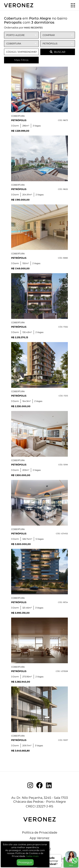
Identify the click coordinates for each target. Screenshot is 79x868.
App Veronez (39, 838)
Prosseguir (25, 862)
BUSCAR (58, 52)
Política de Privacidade (40, 832)
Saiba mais (32, 856)
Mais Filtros (21, 60)
